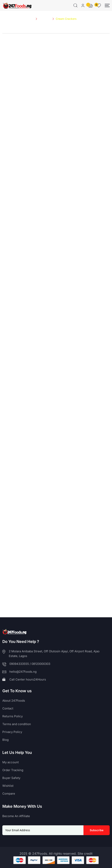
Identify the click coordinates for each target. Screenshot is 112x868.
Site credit (85, 854)
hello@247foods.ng (23, 672)
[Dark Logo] (17, 5)
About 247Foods (14, 701)
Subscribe (97, 830)
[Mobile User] (83, 5)
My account (11, 762)
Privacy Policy (12, 732)
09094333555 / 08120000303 (30, 664)
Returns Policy (13, 716)
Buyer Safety (11, 778)
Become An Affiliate (16, 816)
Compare (9, 794)
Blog (5, 740)
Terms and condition (17, 724)
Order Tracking (13, 770)
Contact (8, 708)
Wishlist (8, 786)
